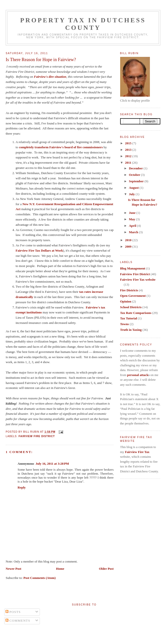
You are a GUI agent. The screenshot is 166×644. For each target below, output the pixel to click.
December (136, 168)
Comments (18, 621)
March (134, 232)
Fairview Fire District (37, 436)
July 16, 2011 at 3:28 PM (52, 464)
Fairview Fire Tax (137, 452)
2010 (129, 240)
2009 (129, 246)
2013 (129, 150)
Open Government (133, 296)
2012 (129, 156)
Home (60, 569)
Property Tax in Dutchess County (83, 24)
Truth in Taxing (131, 330)
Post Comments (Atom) (40, 578)
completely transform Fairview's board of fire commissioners (61, 147)
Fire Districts (129, 290)
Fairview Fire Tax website (138, 280)
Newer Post (14, 569)
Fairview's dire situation (50, 77)
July (132, 194)
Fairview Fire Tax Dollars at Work (39, 250)
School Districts (131, 307)
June (133, 213)
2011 (129, 163)
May (132, 219)
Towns (125, 324)
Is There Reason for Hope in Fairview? (41, 60)
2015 (129, 143)
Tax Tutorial (129, 318)
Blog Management (133, 268)
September (137, 181)
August (134, 188)
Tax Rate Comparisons (136, 313)
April (133, 226)
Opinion (126, 301)
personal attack (138, 375)
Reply (22, 487)
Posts (13, 612)
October (135, 175)
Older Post (106, 569)
